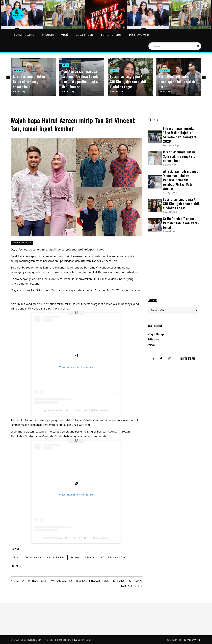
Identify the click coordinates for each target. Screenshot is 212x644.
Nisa (19, 566)
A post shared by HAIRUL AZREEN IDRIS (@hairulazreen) (76, 410)
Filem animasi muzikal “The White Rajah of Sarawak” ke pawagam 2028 (180, 135)
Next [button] (204, 77)
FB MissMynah (192, 640)
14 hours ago (171, 145)
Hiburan (48, 35)
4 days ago (68, 92)
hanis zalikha (56, 557)
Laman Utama (24, 35)
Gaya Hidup (84, 35)
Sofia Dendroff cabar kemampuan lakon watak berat (177, 82)
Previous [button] (8, 77)
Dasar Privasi (82, 640)
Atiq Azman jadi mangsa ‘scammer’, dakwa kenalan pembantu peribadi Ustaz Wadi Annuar (81, 79)
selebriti (91, 557)
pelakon (76, 557)
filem (17, 557)
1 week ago (117, 92)
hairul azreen (34, 557)
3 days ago (20, 92)
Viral (65, 35)
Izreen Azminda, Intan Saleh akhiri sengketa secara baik (29, 82)
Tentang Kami (111, 35)
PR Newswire (139, 35)
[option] (33, 77)
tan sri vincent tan (114, 557)
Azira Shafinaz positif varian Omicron (46, 581)
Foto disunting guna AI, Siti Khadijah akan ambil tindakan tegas (128, 82)
